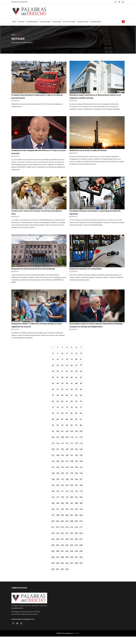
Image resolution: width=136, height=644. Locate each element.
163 (58, 490)
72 (58, 411)
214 (68, 534)
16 (58, 361)
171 (63, 497)
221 (68, 540)
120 (53, 454)
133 (83, 460)
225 (53, 546)
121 (58, 454)
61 (73, 398)
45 (63, 386)
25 (68, 368)
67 (68, 404)
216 (78, 534)
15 (53, 361)
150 (63, 478)
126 (83, 454)
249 (68, 564)
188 (78, 509)
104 (78, 435)
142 (58, 472)
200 (68, 521)
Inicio (14, 22)
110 (73, 441)
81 (68, 417)
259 (83, 570)
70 (83, 404)
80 (63, 417)
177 (58, 503)
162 (53, 490)
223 (78, 540)
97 (78, 429)
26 (73, 368)
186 (68, 509)
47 (73, 386)
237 (78, 552)
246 (53, 564)
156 (58, 484)
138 (73, 466)
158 (68, 484)
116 (68, 447)
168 (83, 490)
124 (73, 454)
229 (73, 546)
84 (83, 417)
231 (83, 546)
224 (83, 540)
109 (68, 441)
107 (58, 441)
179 (68, 503)
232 (53, 552)
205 (58, 527)
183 (53, 509)
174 (78, 497)
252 (83, 564)
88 (68, 423)
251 (78, 564)
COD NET (77, 641)
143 (63, 472)
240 (58, 558)
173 (73, 497)
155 (53, 484)
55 (78, 392)
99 (53, 435)
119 (83, 447)
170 (58, 497)
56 (83, 392)
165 (68, 490)
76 (78, 411)
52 (63, 392)
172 (68, 497)
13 (78, 355)
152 (73, 478)
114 (58, 447)
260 (53, 577)
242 (68, 558)
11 (68, 355)
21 (83, 361)
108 (63, 441)
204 (53, 527)
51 (58, 392)
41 (78, 380)
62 (78, 398)
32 (68, 374)
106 (53, 441)
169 (53, 497)
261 (58, 577)
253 (53, 570)
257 (73, 570)
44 (58, 386)
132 (78, 460)
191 (58, 515)
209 (78, 527)
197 (53, 521)
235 (68, 552)
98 (83, 429)
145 (73, 472)
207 (68, 527)
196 (83, 515)
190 (53, 515)
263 (68, 577)
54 (73, 392)
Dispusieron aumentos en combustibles (86, 270)
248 (63, 564)
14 (83, 355)
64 (53, 404)
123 (68, 454)
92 (53, 429)
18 (68, 361)
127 (53, 460)
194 (73, 515)
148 (53, 478)
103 (73, 435)
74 (68, 411)
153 (78, 478)
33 (73, 374)
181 (78, 503)
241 (63, 558)
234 (63, 552)
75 (73, 411)
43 (53, 386)
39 (68, 380)
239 (53, 558)
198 (58, 521)
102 (68, 435)
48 (78, 386)
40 (73, 380)
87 (63, 423)
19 (73, 361)
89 (73, 423)
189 (83, 509)
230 (78, 546)
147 (83, 472)
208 (73, 527)
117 (73, 447)
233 (58, 552)
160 (78, 484)
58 (58, 398)
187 (73, 509)
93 (58, 429)
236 (73, 552)
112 (83, 441)
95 (68, 429)
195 (78, 515)
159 (73, 484)
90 (78, 423)
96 (73, 429)
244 (78, 558)
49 (83, 386)
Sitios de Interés (69, 22)
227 (63, 546)
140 (83, 466)
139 (78, 466)
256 (68, 570)
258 (78, 570)
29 (53, 374)
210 (83, 527)
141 (53, 472)
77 (83, 411)
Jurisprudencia (32, 22)
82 (73, 417)
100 (58, 435)
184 (58, 509)
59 (63, 398)
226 (58, 546)
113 (53, 447)
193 (68, 515)
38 (63, 380)
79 (58, 417)
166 (73, 490)
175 (83, 497)
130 (68, 460)
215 (73, 534)
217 (83, 534)
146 (78, 472)
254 (58, 570)
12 (73, 355)
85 (53, 423)
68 (73, 404)
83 (78, 417)
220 (63, 540)
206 (63, 527)
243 (73, 558)
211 (53, 534)
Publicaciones (45, 22)
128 (58, 460)
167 (78, 490)
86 (58, 423)
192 (63, 515)
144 (68, 472)
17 (63, 361)
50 (53, 392)
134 (53, 466)
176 (53, 503)
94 (63, 429)
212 (58, 534)
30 (58, 374)
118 (78, 447)
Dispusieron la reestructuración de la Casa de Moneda (34, 270)
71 (53, 411)
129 (63, 460)
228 (68, 546)
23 (58, 368)
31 (63, 374)
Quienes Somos (83, 22)
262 (63, 577)
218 (53, 540)
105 (83, 435)
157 (63, 484)
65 (58, 404)
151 (68, 478)
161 (83, 484)
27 (78, 368)
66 (63, 404)
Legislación (57, 22)
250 (73, 564)
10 (63, 355)
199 (63, 521)
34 (78, 374)
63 (83, 398)
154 (83, 478)
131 (73, 460)
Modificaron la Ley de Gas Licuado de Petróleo (89, 151)
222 (73, 540)
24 (63, 368)
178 (63, 503)
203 (83, 521)
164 (63, 490)
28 (83, 367)
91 (83, 423)
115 (63, 447)
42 (83, 380)
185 (63, 509)
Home (14, 35)
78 (53, 417)
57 (53, 398)
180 (73, 503)
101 (63, 435)
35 (83, 374)
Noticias (21, 22)
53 (68, 392)
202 (78, 521)
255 (63, 570)
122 (63, 454)
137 (68, 466)
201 (73, 521)
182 (83, 503)
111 (78, 441)
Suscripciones (96, 22)
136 (63, 466)
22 (53, 368)
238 (83, 552)
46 (68, 386)
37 (58, 380)
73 (63, 411)
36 (53, 380)
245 (83, 558)
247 (58, 564)
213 (63, 534)
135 (58, 466)
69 (78, 404)
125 (78, 454)
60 (68, 398)
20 (78, 361)
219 (58, 540)
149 (58, 478)
